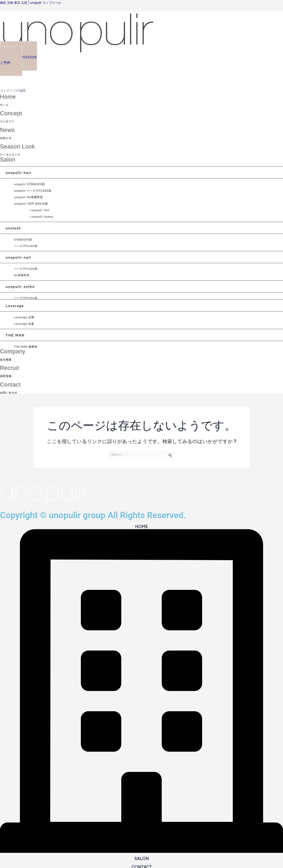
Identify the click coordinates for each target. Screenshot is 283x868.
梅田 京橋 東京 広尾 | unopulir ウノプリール (32, 3)
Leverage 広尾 (25, 316)
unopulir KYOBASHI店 (31, 183)
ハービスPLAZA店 (26, 245)
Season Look (19, 145)
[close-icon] (1, 83)
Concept (12, 113)
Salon (9, 158)
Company (14, 350)
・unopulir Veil (40, 209)
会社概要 (6, 358)
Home (9, 96)
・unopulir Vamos (42, 215)
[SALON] (141, 850)
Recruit (11, 366)
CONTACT (141, 865)
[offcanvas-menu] (1, 72)
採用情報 (6, 375)
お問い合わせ (10, 391)
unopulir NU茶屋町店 (30, 196)
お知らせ (6, 137)
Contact (12, 383)
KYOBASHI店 (24, 238)
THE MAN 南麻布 (27, 345)
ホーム (5, 104)
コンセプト (8, 121)
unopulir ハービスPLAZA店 (34, 189)
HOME (142, 525)
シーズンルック (11, 154)
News (8, 129)
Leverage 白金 (25, 322)
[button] (20, 58)
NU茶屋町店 (22, 274)
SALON (142, 857)
